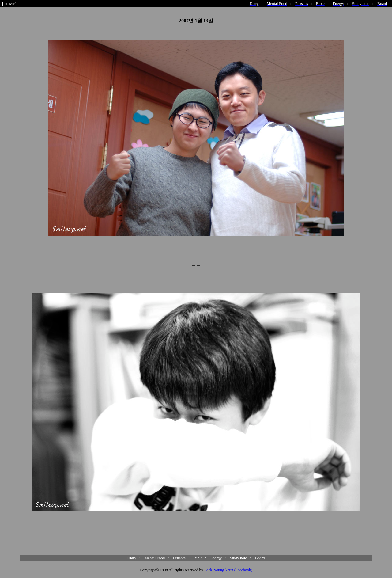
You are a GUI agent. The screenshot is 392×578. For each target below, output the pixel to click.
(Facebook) (243, 570)
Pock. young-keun (219, 570)
